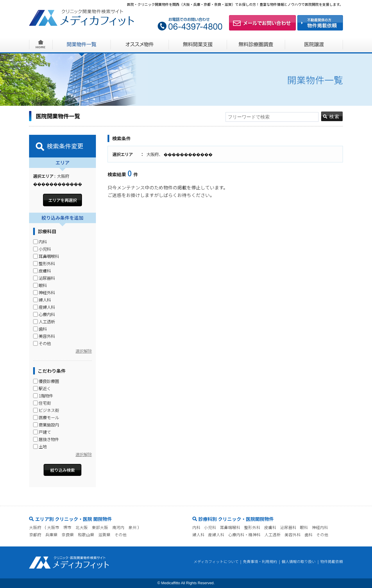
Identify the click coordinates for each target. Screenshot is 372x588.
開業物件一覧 (82, 44)
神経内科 (320, 527)
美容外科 (293, 535)
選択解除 (84, 351)
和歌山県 (86, 535)
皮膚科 (270, 527)
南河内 (118, 527)
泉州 (133, 527)
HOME (41, 44)
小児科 (210, 527)
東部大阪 (100, 527)
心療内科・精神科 (244, 535)
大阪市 (53, 527)
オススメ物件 (140, 44)
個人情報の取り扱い (299, 562)
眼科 (304, 527)
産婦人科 (216, 535)
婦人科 (198, 535)
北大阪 (82, 527)
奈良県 (68, 535)
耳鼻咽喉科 (230, 527)
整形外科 (252, 527)
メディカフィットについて (216, 562)
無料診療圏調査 (256, 44)
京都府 (35, 535)
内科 (196, 527)
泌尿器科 (288, 527)
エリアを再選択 (62, 200)
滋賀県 (104, 535)
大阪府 (35, 527)
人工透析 (273, 535)
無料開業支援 (198, 44)
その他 (121, 535)
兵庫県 (51, 535)
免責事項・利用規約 (260, 562)
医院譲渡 (314, 44)
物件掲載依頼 (332, 562)
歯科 (309, 535)
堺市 (67, 527)
